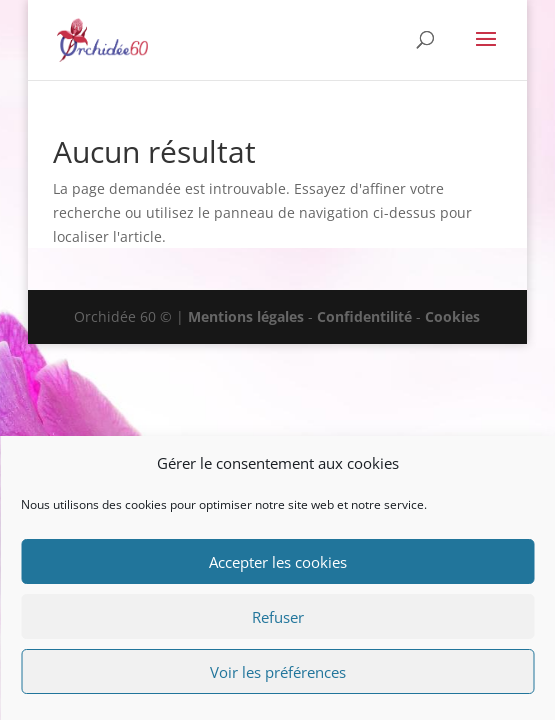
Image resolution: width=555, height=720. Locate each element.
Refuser (278, 617)
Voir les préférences (278, 672)
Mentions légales (246, 316)
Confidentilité (364, 316)
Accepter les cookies (278, 562)
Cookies (452, 316)
